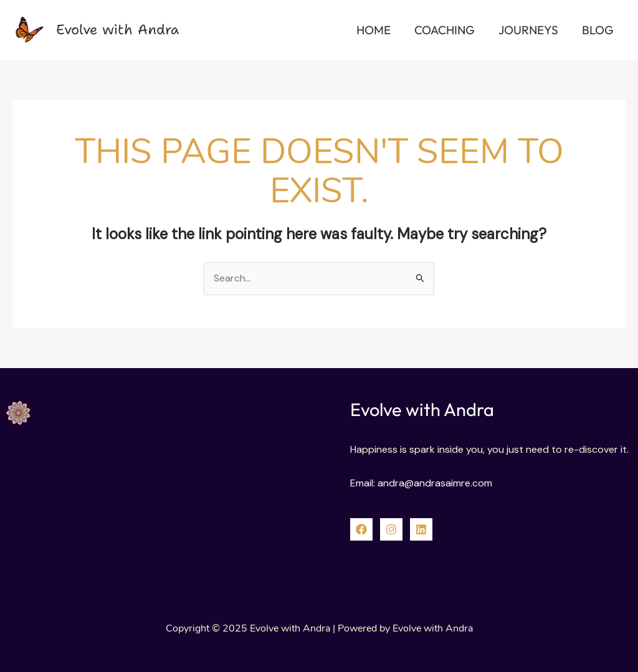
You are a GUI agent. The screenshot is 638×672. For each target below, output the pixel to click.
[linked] (421, 529)
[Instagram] (391, 529)
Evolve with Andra (117, 30)
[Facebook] (361, 529)
